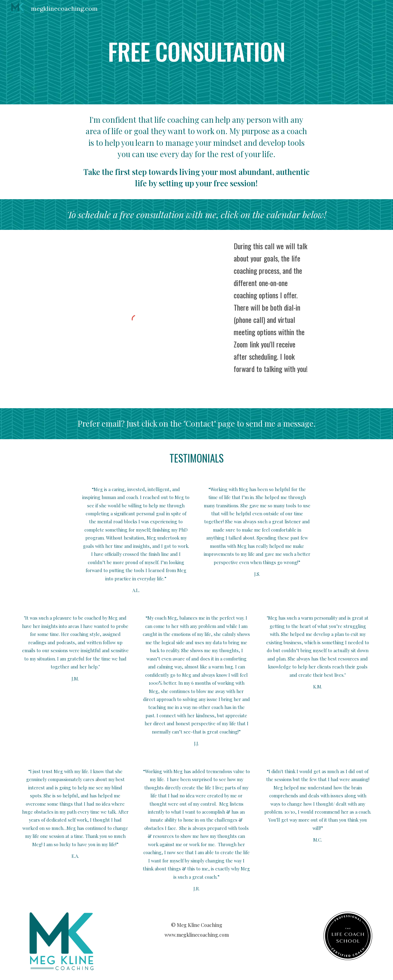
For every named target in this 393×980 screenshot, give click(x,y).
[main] (196, 52)
